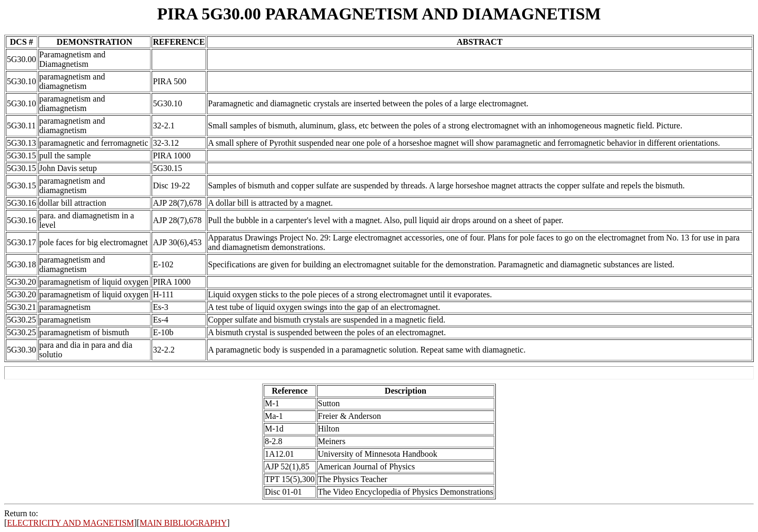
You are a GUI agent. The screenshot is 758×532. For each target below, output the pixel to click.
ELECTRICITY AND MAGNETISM (70, 523)
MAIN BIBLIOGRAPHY (183, 523)
